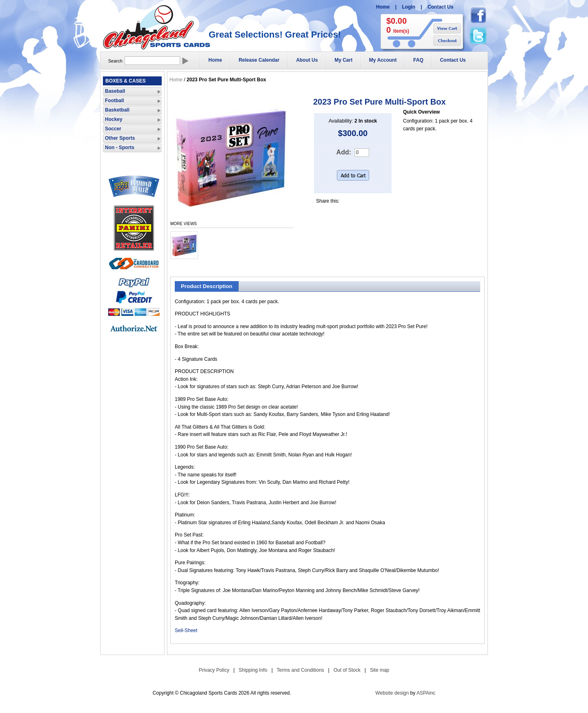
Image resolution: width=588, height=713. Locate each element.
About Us (307, 60)
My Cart (343, 60)
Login (409, 7)
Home (383, 7)
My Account (383, 60)
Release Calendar (259, 60)
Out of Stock (347, 670)
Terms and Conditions (301, 670)
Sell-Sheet (186, 630)
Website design (392, 693)
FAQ (418, 60)
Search (115, 61)
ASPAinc (426, 693)
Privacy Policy (214, 670)
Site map (380, 670)
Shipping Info (253, 670)
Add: (344, 152)
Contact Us (440, 7)
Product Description (207, 286)
